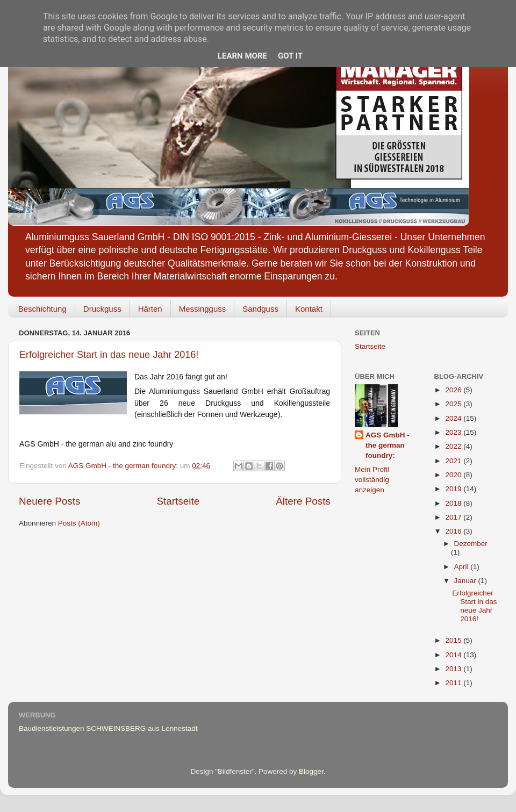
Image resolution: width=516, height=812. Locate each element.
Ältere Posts (303, 501)
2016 (454, 531)
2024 (454, 418)
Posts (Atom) (79, 523)
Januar (466, 581)
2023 (454, 432)
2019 (454, 489)
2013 (454, 669)
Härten (150, 309)
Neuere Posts (49, 501)
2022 (454, 446)
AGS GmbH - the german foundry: (388, 445)
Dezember (471, 544)
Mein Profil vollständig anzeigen (372, 480)
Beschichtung (42, 309)
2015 (454, 640)
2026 (454, 390)
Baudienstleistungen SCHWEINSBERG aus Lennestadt (108, 728)
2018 (454, 503)
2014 (454, 655)
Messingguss (203, 309)
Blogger (311, 771)
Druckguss (102, 309)
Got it (290, 56)
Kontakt (309, 309)
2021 (454, 461)
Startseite (178, 501)
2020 (454, 475)
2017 (454, 517)
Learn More (242, 56)
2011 (454, 683)
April (463, 567)
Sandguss (260, 309)
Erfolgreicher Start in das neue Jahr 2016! (109, 355)
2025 (454, 404)
